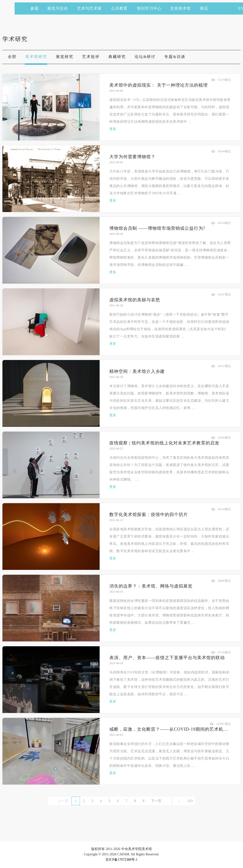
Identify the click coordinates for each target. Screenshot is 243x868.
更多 (113, 129)
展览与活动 (60, 8)
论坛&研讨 (145, 57)
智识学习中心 (149, 8)
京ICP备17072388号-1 (121, 860)
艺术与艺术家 (92, 8)
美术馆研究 (36, 57)
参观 (35, 8)
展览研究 (65, 57)
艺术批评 (91, 57)
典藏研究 (117, 57)
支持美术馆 (183, 8)
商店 (204, 8)
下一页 (156, 801)
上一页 (63, 801)
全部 (12, 57)
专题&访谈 (175, 57)
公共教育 (121, 8)
